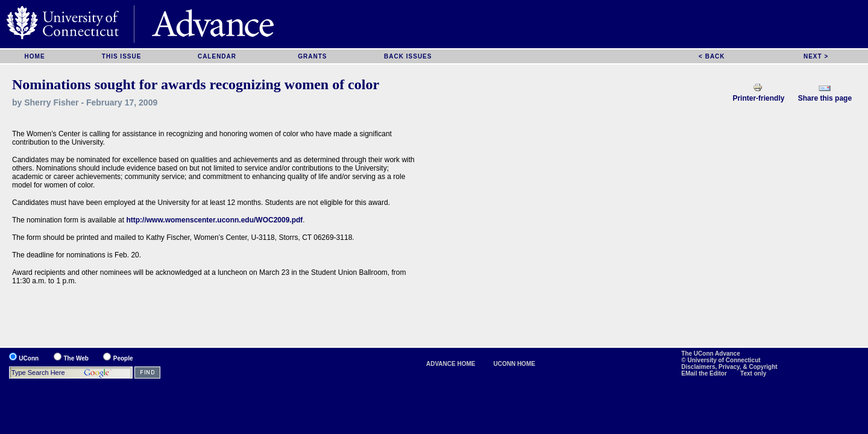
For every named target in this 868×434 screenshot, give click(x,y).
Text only (753, 373)
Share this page (825, 98)
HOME (35, 56)
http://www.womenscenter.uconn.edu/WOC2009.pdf (214, 220)
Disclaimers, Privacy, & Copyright (729, 367)
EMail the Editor (705, 373)
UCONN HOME (514, 364)
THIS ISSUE (122, 56)
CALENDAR (217, 56)
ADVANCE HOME (451, 364)
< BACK (712, 56)
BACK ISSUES (408, 56)
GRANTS (312, 56)
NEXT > (816, 56)
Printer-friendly (758, 98)
